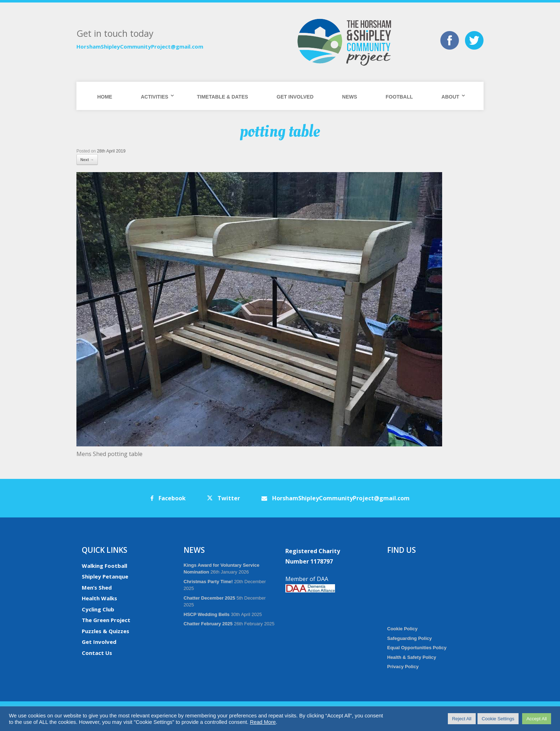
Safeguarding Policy (409, 638)
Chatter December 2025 (209, 598)
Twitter (224, 498)
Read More (263, 722)
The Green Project (106, 620)
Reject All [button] (462, 719)
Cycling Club (98, 609)
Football (399, 97)
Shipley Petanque (105, 576)
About (450, 97)
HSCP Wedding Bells (207, 614)
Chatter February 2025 (208, 624)
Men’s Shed (97, 587)
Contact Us (97, 653)
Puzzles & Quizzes (106, 631)
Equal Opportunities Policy (417, 648)
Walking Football (104, 566)
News (350, 97)
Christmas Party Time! (208, 582)
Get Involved (295, 97)
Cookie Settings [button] (498, 719)
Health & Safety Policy (412, 657)
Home (105, 97)
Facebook (168, 498)
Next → (87, 160)
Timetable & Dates (222, 97)
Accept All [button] (537, 719)
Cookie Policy (402, 629)
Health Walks (99, 598)
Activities (154, 97)
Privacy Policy (403, 667)
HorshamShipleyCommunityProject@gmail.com (140, 46)
